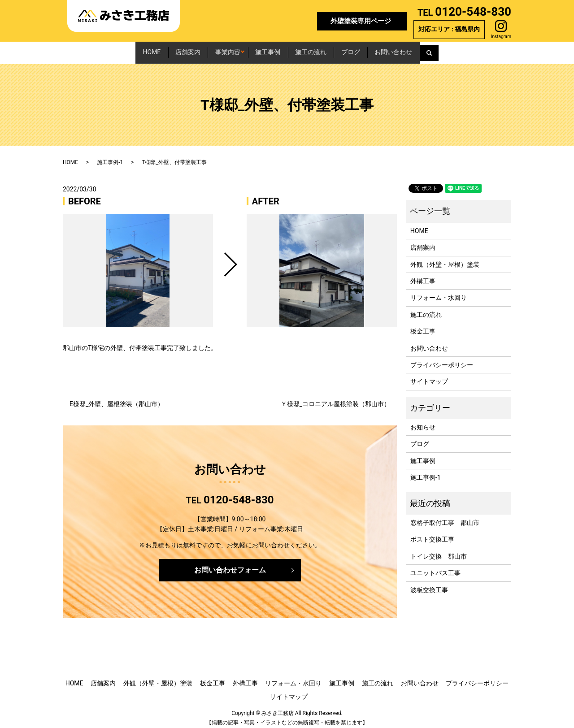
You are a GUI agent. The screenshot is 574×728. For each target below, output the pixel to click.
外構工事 (423, 276)
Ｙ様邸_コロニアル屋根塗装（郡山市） (335, 399)
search (494, 50)
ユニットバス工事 (435, 568)
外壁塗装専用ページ (361, 21)
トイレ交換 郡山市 (439, 551)
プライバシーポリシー (442, 360)
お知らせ (423, 422)
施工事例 (269, 50)
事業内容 (209, 50)
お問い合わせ (445, 50)
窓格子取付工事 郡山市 (445, 518)
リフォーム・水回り (439, 293)
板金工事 (423, 326)
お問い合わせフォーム (230, 565)
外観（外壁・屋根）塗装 (445, 259)
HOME (100, 50)
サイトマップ (429, 377)
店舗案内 (153, 50)
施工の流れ (329, 50)
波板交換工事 (429, 585)
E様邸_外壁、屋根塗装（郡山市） (117, 399)
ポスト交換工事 (432, 534)
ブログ (385, 50)
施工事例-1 (110, 157)
